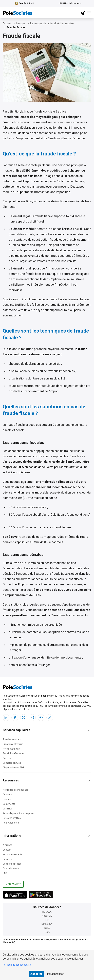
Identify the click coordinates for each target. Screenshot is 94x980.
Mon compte (13, 884)
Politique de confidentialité (17, 965)
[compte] (83, 13)
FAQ (5, 873)
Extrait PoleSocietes (13, 753)
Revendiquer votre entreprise (18, 813)
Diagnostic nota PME (14, 768)
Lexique (7, 799)
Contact (7, 850)
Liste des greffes (12, 818)
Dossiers (7, 795)
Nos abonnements (12, 854)
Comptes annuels (12, 763)
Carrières (8, 859)
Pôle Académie (11, 823)
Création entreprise (13, 744)
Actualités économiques (16, 790)
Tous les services (12, 739)
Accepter (36, 974)
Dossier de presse (12, 864)
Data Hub (8, 809)
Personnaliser (55, 974)
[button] (47, 730)
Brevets (7, 758)
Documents (9, 804)
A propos (7, 845)
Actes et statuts (11, 749)
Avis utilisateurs (11, 868)
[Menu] (89, 13)
